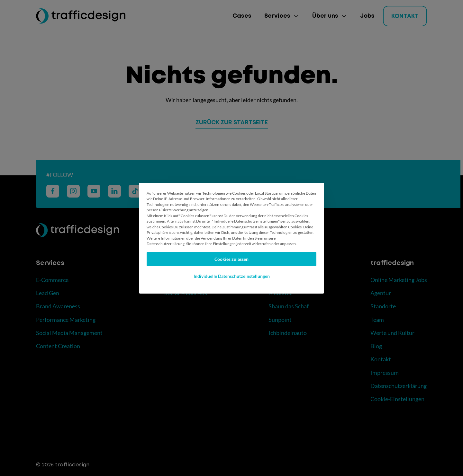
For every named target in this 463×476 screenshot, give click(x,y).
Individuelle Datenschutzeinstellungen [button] (232, 276)
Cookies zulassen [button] (232, 259)
